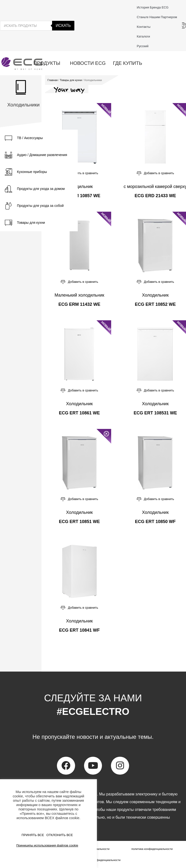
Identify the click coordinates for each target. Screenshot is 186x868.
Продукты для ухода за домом (41, 189)
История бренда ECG (153, 7)
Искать (63, 26)
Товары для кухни (31, 223)
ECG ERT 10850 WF (155, 522)
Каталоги (143, 36)
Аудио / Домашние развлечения (42, 155)
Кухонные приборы (32, 172)
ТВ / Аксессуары (30, 138)
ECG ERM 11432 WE (79, 304)
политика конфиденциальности (152, 849)
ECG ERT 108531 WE (155, 413)
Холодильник (79, 187)
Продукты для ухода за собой (40, 206)
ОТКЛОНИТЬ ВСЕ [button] (60, 835)
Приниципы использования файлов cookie (47, 845)
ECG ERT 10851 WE (79, 522)
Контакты (145, 27)
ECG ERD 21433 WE (155, 196)
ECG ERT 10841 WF (79, 630)
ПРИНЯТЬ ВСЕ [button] (33, 835)
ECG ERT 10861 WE (79, 413)
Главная (53, 80)
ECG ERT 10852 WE (155, 304)
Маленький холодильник (79, 295)
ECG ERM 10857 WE (79, 196)
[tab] (39, 138)
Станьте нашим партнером (157, 17)
